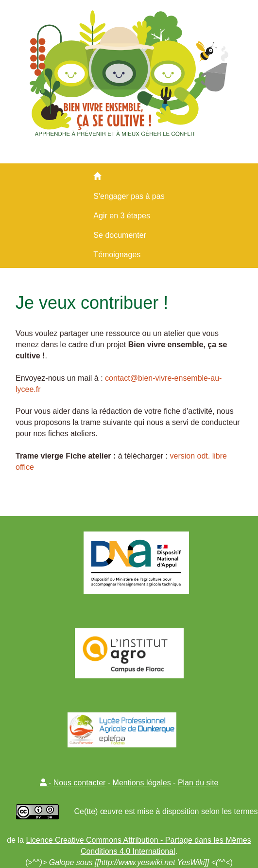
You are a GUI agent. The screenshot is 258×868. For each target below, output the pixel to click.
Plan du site (198, 783)
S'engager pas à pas (129, 196)
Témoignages (117, 255)
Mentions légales (142, 783)
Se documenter (120, 235)
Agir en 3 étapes (122, 216)
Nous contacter (80, 783)
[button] (44, 783)
